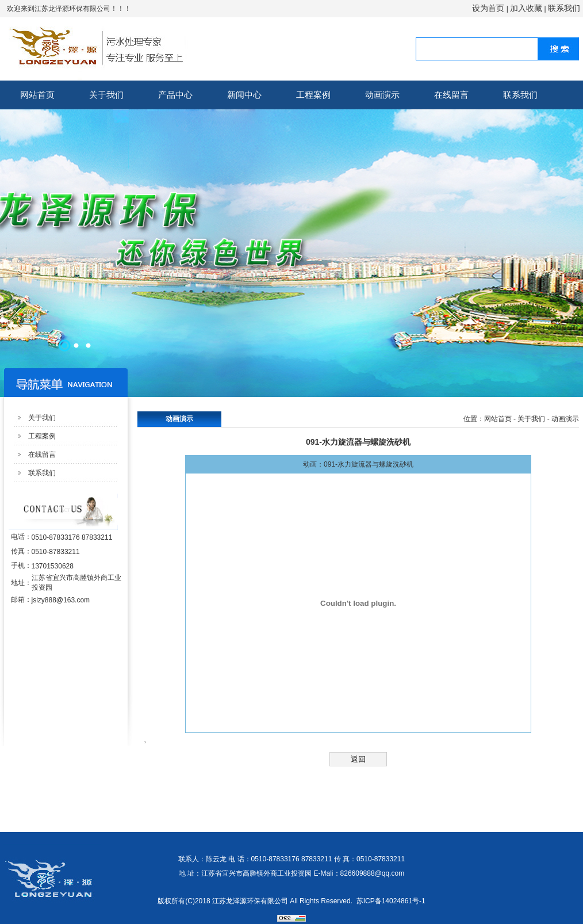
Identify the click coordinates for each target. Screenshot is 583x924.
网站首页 (37, 95)
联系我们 (564, 8)
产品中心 (175, 95)
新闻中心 (244, 95)
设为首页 (488, 8)
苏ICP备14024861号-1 (391, 901)
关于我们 (106, 95)
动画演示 (382, 95)
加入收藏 (526, 8)
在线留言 (451, 95)
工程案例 (313, 95)
